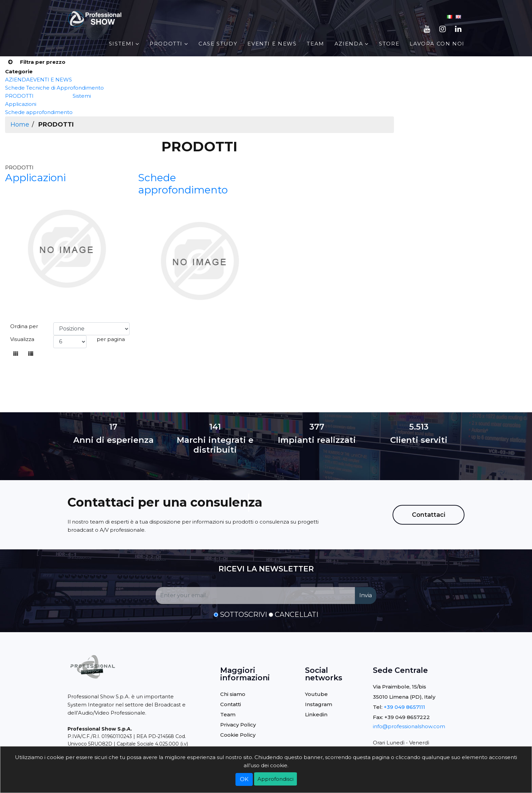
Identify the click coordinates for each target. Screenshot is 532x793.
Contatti (231, 704)
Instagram (319, 704)
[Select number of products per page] (70, 342)
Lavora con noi (437, 44)
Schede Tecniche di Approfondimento (54, 88)
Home (20, 125)
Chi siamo (233, 694)
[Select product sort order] (91, 329)
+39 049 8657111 (404, 707)
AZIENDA (349, 44)
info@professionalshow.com (409, 726)
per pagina (111, 339)
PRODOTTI (166, 44)
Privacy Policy (238, 725)
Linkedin (316, 714)
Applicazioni (21, 104)
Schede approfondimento (39, 112)
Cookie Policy (238, 735)
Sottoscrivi (243, 615)
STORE (389, 44)
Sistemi (121, 44)
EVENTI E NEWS (272, 44)
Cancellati (297, 615)
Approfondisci (275, 779)
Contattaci (429, 515)
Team (315, 44)
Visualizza (22, 339)
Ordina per (24, 326)
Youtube (316, 694)
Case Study (218, 44)
